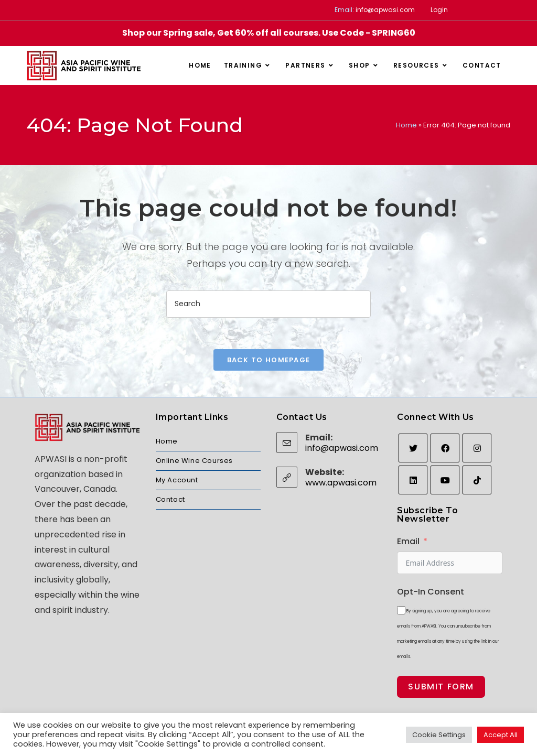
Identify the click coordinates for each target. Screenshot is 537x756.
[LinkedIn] (413, 480)
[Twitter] (413, 448)
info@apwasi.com (385, 10)
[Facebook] (445, 448)
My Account (177, 480)
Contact (170, 499)
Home (406, 125)
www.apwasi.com (341, 483)
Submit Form (441, 687)
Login (439, 10)
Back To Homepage (269, 360)
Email (408, 541)
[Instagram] (477, 448)
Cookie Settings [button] (439, 735)
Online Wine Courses (194, 461)
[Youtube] (445, 480)
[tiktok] (477, 480)
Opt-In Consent (431, 592)
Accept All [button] (501, 735)
